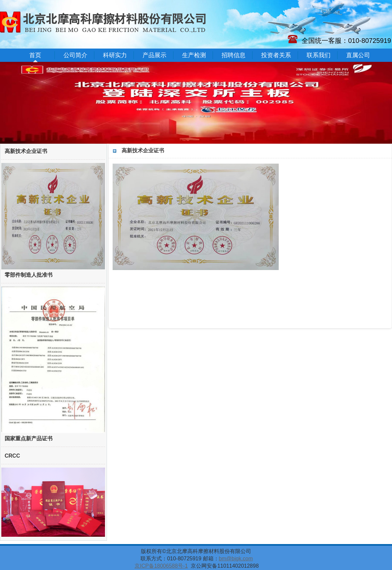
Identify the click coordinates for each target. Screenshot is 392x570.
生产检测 (194, 55)
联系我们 (319, 55)
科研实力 (115, 55)
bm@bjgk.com (236, 559)
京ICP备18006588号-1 (161, 566)
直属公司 (358, 55)
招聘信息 (234, 55)
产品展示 (154, 55)
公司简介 (75, 55)
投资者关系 (276, 55)
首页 (35, 55)
